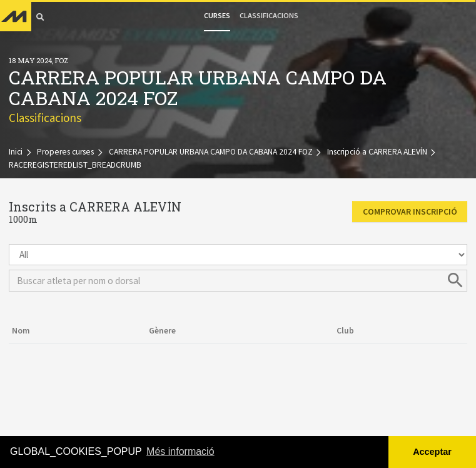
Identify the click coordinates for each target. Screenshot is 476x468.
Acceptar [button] (432, 452)
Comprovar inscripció (410, 212)
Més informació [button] (180, 451)
